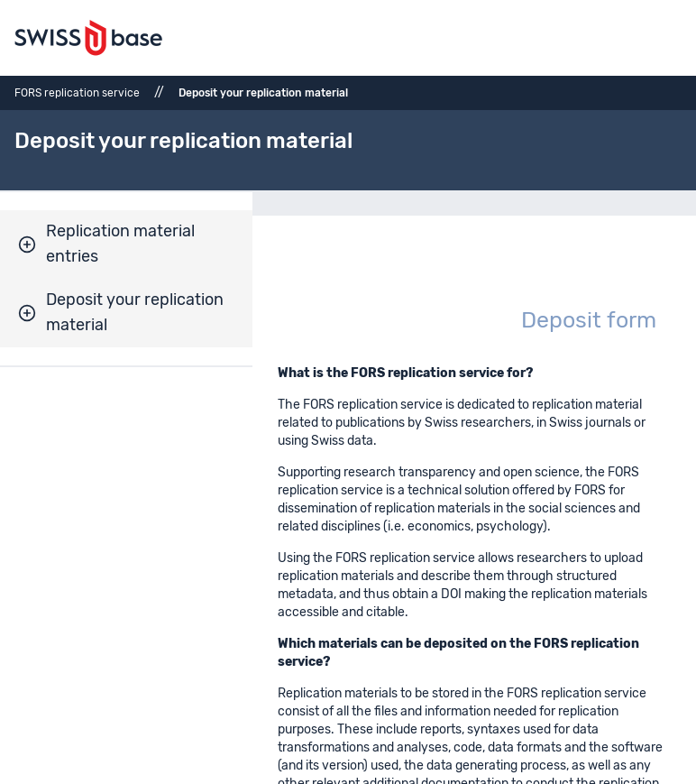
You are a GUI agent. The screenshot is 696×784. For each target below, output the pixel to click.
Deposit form (589, 321)
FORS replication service (77, 93)
